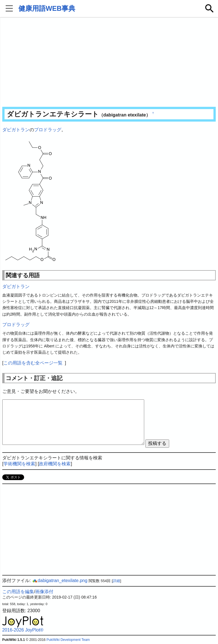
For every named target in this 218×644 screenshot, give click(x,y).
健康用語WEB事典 (47, 8)
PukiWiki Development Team (68, 640)
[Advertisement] (109, 62)
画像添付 (44, 592)
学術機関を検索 (19, 464)
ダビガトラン (16, 130)
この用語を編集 (18, 592)
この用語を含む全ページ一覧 (33, 363)
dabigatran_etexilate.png (60, 581)
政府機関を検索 (55, 464)
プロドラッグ (48, 130)
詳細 (116, 581)
